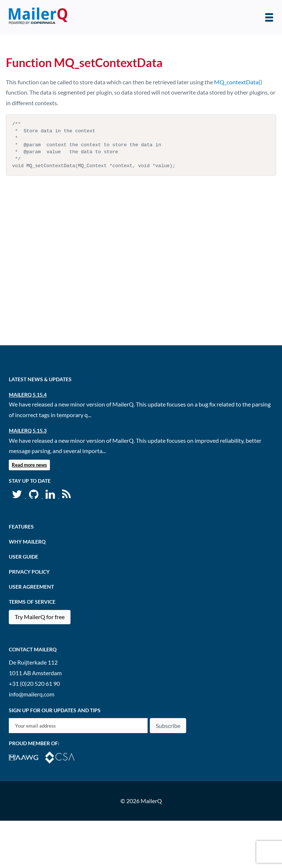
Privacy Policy (29, 572)
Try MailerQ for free (40, 617)
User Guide (23, 557)
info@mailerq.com (32, 694)
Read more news (29, 465)
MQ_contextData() (238, 82)
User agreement (31, 587)
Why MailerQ (27, 542)
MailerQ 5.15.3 (28, 431)
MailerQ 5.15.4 (28, 395)
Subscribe (168, 726)
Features (21, 527)
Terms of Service (32, 602)
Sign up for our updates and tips (55, 710)
